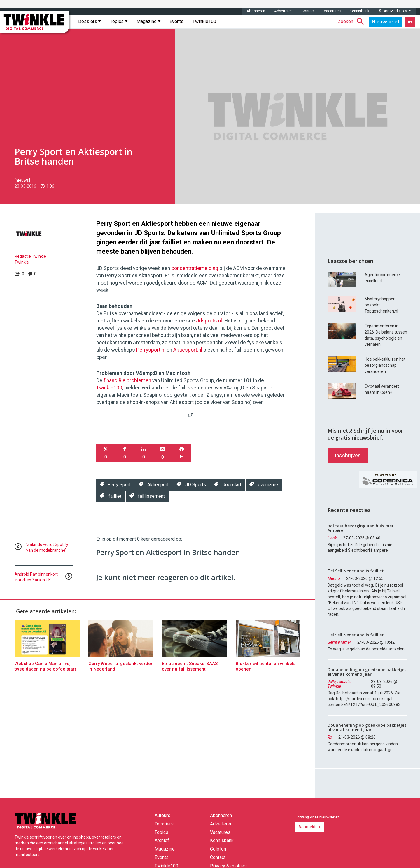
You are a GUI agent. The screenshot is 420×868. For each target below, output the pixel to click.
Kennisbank (360, 11)
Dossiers (90, 21)
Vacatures (332, 11)
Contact (308, 11)
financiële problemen (127, 380)
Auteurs (162, 815)
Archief (162, 840)
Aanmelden (309, 827)
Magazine (148, 21)
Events (176, 21)
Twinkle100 (204, 21)
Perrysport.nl (151, 350)
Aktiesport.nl (188, 350)
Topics (119, 21)
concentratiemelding (195, 268)
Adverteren (283, 11)
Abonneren (256, 11)
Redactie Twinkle (30, 256)
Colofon (218, 849)
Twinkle (22, 262)
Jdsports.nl (209, 321)
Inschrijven (348, 455)
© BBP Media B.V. (395, 11)
